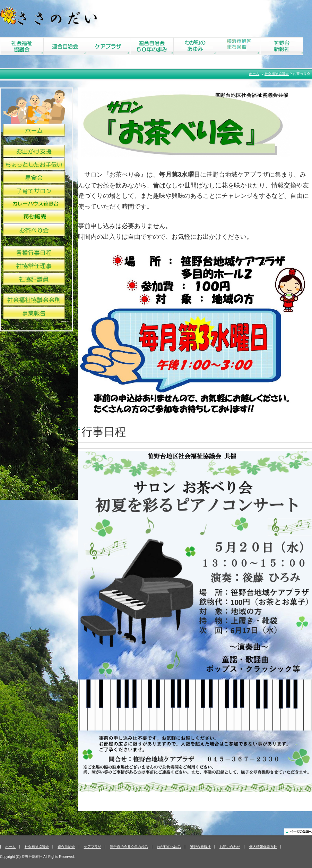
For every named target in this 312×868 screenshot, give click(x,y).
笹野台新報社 (200, 847)
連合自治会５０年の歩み (129, 847)
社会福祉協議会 (277, 74)
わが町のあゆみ (169, 847)
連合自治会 (66, 847)
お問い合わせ (230, 847)
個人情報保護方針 (263, 847)
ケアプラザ (93, 847)
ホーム (254, 74)
